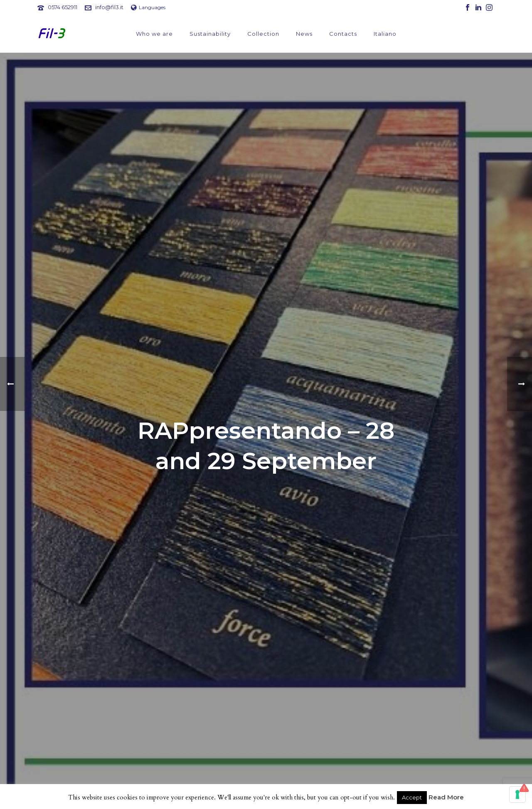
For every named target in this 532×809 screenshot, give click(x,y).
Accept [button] (412, 797)
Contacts (343, 34)
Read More (446, 797)
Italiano (385, 34)
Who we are (154, 34)
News (304, 34)
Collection (263, 34)
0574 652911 (63, 7)
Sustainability (210, 34)
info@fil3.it (109, 7)
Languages (148, 7)
